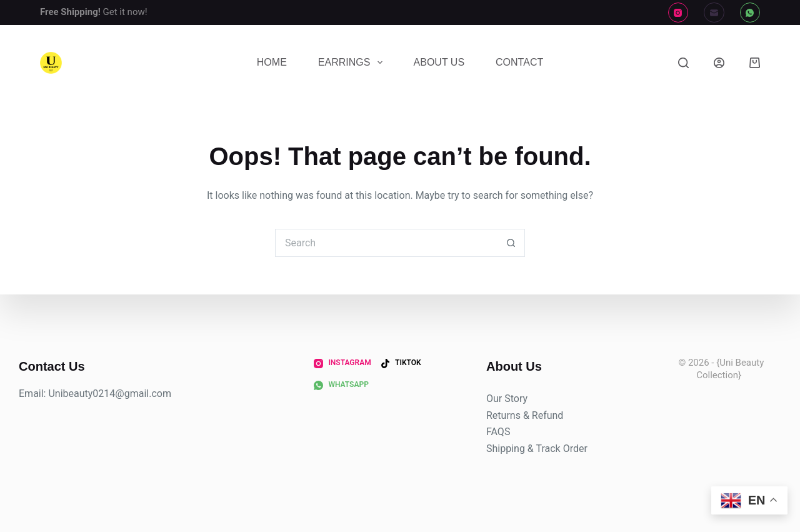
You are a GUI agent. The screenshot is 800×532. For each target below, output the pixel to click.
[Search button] (511, 243)
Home (272, 62)
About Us (439, 62)
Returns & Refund (525, 415)
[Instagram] (678, 13)
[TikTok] (401, 363)
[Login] (719, 63)
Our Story (507, 399)
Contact (519, 62)
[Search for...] (386, 243)
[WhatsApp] (750, 13)
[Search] (683, 63)
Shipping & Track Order (537, 449)
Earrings (353, 63)
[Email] (714, 13)
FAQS (498, 432)
